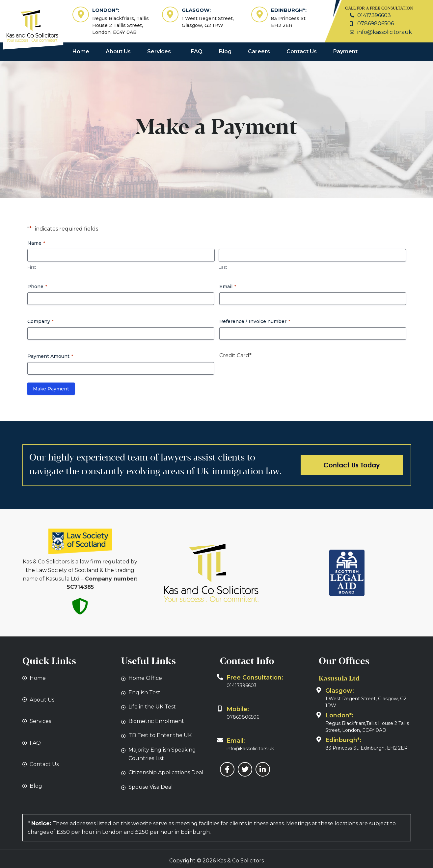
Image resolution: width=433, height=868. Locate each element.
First (32, 267)
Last (223, 267)
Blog (225, 51)
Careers (259, 51)
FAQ (197, 51)
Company (41, 321)
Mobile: (238, 709)
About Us (118, 51)
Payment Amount (50, 356)
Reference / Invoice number (255, 321)
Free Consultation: (255, 678)
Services (159, 51)
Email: (236, 741)
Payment (345, 51)
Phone (37, 286)
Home (81, 51)
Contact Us (302, 51)
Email (228, 286)
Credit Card (235, 355)
